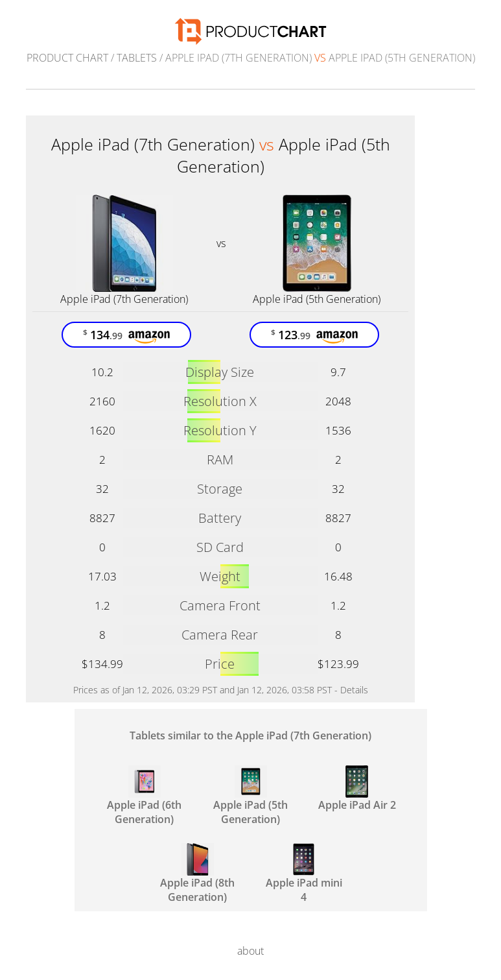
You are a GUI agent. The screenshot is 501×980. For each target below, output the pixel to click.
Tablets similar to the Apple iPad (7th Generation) (250, 735)
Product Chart (67, 58)
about (250, 951)
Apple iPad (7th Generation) (124, 299)
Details (354, 690)
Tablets (137, 58)
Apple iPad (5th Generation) (317, 299)
